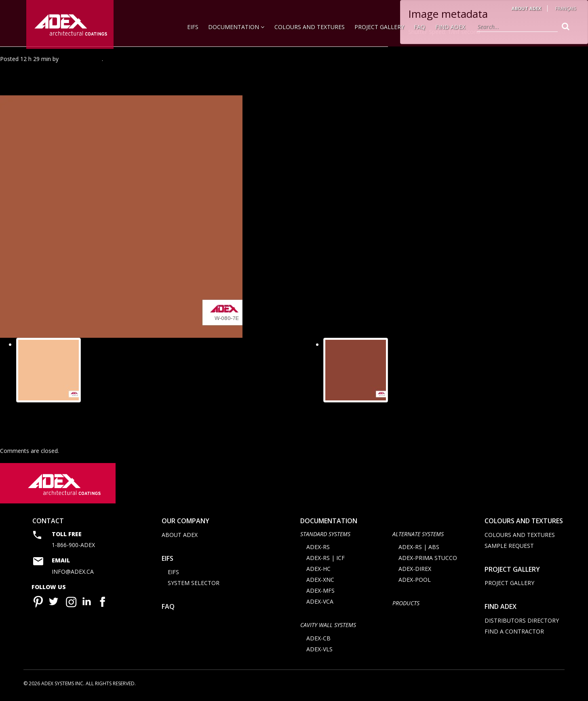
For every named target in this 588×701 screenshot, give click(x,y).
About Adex (526, 8)
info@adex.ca (73, 574)
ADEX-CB (318, 640)
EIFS (193, 27)
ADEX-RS (318, 549)
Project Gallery (379, 27)
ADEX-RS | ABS (419, 549)
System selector (194, 585)
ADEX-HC (318, 571)
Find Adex (450, 27)
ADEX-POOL (415, 582)
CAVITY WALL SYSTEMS (328, 627)
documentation (329, 523)
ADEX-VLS (319, 651)
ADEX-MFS (320, 593)
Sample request (509, 548)
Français (566, 8)
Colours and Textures (310, 27)
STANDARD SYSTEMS (325, 536)
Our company (185, 523)
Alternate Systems (418, 536)
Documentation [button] (236, 27)
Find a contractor (514, 633)
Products (406, 605)
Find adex (501, 609)
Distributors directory (522, 622)
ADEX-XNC (320, 582)
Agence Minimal (81, 59)
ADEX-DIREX (415, 571)
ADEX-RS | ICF (326, 560)
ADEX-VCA (320, 604)
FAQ (419, 27)
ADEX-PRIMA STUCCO (428, 560)
